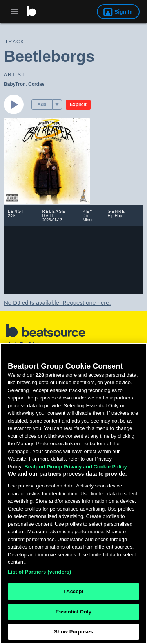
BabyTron (15, 84)
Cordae (36, 84)
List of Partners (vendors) (40, 572)
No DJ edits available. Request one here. (57, 303)
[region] (73, 493)
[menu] (57, 104)
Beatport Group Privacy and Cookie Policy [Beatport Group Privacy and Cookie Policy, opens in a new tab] (76, 467)
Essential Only (73, 612)
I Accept (73, 591)
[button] (57, 104)
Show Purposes (73, 632)
